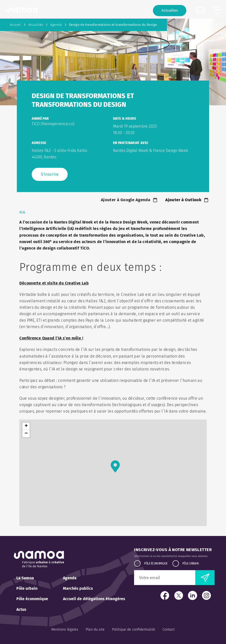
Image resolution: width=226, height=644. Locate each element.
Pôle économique (32, 599)
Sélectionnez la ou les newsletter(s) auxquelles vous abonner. (171, 556)
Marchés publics (78, 588)
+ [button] (26, 426)
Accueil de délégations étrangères (94, 599)
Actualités (36, 25)
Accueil (15, 25)
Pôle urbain (27, 588)
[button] (216, 10)
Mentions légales (65, 630)
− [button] (26, 434)
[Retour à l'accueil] (22, 10)
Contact (169, 630)
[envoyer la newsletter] (205, 578)
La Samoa (25, 578)
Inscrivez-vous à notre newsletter (173, 550)
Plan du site (95, 630)
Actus (21, 609)
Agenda (56, 25)
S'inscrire (50, 174)
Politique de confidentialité (134, 630)
